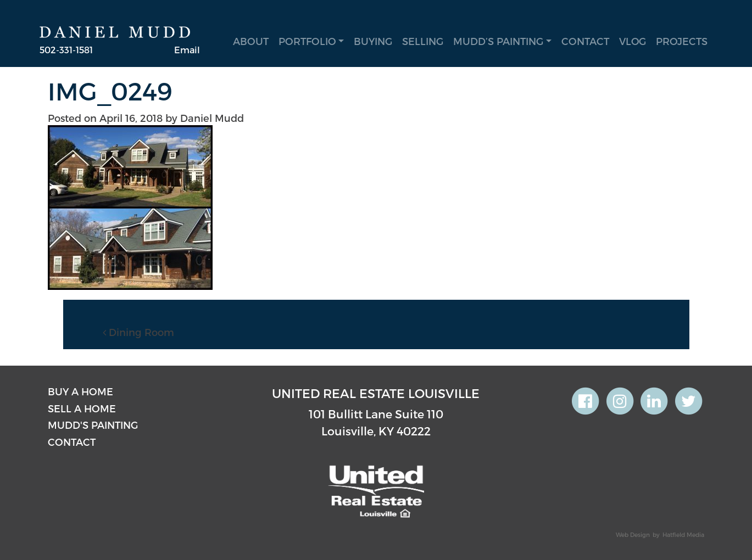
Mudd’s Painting (498, 41)
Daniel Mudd (212, 118)
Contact (585, 41)
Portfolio (307, 41)
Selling (423, 41)
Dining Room (138, 332)
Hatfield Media (683, 534)
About (251, 41)
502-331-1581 (66, 50)
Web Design (633, 534)
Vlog (633, 41)
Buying (373, 41)
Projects (682, 41)
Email (187, 50)
